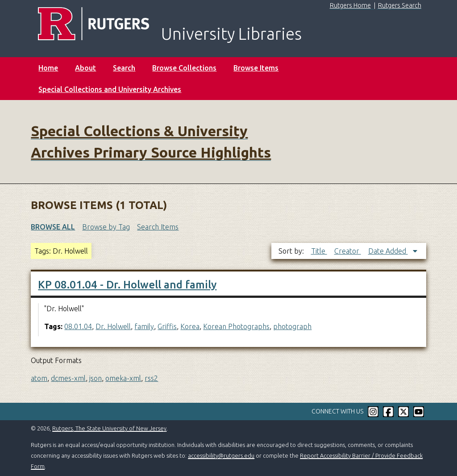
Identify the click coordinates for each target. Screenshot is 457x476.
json (96, 378)
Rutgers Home (350, 5)
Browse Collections (184, 68)
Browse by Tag (106, 227)
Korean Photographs (236, 326)
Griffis (167, 326)
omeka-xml (123, 378)
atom (39, 378)
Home (48, 68)
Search (124, 68)
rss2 (151, 378)
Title (319, 251)
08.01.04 (78, 326)
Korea (190, 326)
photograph (292, 326)
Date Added (388, 251)
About (85, 68)
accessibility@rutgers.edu (221, 455)
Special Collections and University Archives (110, 89)
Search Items (158, 227)
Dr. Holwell (113, 326)
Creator (348, 251)
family (144, 326)
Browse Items (256, 68)
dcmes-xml (68, 378)
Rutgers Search (400, 5)
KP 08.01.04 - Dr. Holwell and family (127, 285)
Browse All (53, 227)
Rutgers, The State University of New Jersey (109, 428)
